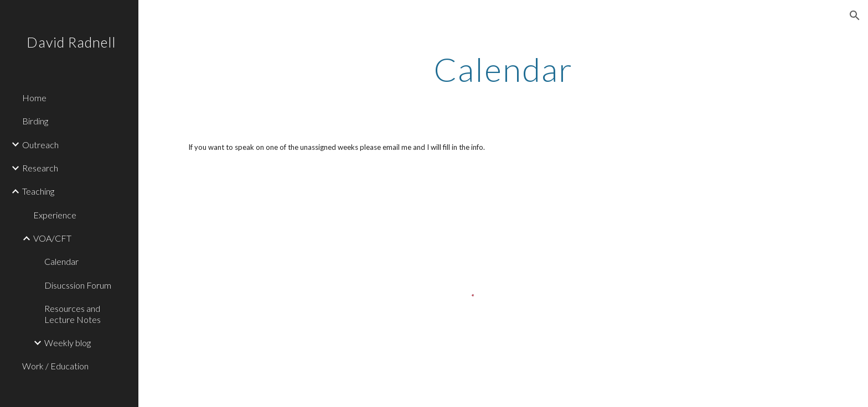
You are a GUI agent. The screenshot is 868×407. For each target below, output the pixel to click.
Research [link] (40, 168)
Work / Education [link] (55, 366)
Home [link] (34, 98)
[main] (503, 69)
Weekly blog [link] (68, 343)
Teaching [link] (38, 191)
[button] (855, 15)
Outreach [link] (40, 145)
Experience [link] (55, 215)
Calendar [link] (61, 261)
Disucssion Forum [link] (78, 285)
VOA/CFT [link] (52, 238)
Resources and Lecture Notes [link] (73, 314)
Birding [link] (35, 121)
